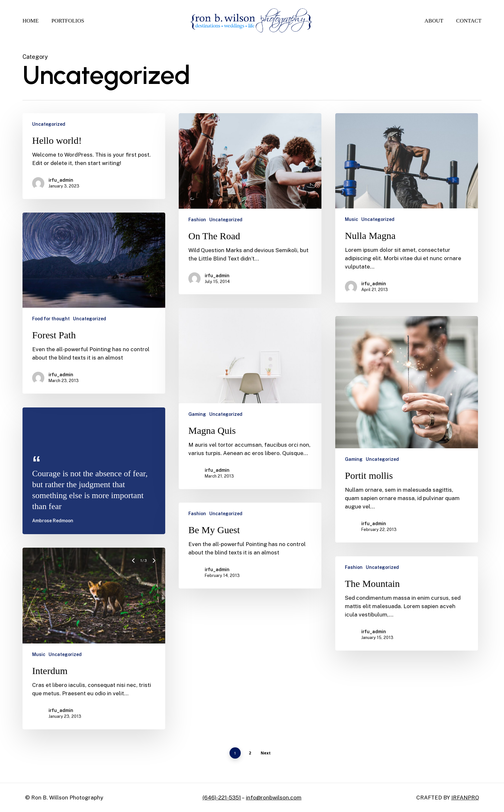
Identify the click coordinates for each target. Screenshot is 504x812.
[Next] (154, 570)
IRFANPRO (465, 798)
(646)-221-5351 (222, 798)
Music (351, 219)
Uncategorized (49, 124)
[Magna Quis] (250, 408)
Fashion (197, 220)
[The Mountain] (407, 612)
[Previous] (134, 570)
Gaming (197, 423)
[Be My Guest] (250, 555)
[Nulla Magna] (407, 208)
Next (266, 753)
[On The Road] (250, 204)
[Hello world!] (94, 156)
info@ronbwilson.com (274, 798)
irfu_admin (61, 180)
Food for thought (51, 319)
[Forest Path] (94, 303)
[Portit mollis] (407, 438)
